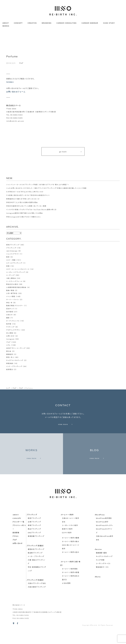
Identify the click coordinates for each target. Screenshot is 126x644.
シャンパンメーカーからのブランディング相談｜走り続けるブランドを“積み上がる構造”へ (38, 185)
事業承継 (10, 364)
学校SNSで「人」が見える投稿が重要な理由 (22, 203)
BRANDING (47, 23)
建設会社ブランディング (36, 563)
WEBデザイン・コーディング (16, 349)
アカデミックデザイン (13, 330)
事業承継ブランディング (36, 550)
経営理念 (10, 370)
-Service (98, 563)
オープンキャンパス (13, 321)
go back (71, 152)
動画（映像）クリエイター (15, 306)
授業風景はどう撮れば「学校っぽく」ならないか (23, 199)
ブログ (21, 63)
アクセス (16, 550)
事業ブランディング (34, 539)
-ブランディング (32, 529)
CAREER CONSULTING (67, 23)
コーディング (11, 276)
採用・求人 (10, 358)
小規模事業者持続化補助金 (16, 288)
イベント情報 (11, 297)
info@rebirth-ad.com (15, 121)
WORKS (6, 26)
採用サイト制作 (67, 543)
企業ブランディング (34, 536)
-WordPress (99, 529)
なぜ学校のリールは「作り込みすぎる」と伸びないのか (25, 192)
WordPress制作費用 (104, 532)
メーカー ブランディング (36, 570)
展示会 (9, 352)
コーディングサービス (103, 578)
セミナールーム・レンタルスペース (18, 270)
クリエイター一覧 (18, 536)
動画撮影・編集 (101, 567)
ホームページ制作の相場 (71, 586)
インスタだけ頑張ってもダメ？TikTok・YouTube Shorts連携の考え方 (32, 210)
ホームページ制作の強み (71, 555)
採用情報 (16, 547)
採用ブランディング (13, 245)
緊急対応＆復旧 (12, 285)
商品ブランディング (34, 543)
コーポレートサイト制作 (70, 539)
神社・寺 (9, 303)
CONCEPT (18, 23)
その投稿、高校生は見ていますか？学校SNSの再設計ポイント (28, 196)
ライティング (10, 327)
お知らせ (10, 315)
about (16, 529)
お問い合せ (10, 336)
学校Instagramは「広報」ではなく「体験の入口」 (24, 217)
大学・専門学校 (12, 294)
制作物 (9, 324)
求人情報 (10, 333)
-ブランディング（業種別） (35, 560)
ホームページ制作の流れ (71, 566)
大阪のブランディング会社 (37, 597)
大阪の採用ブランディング (37, 601)
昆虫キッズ (10, 309)
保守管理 (10, 312)
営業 (8, 266)
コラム (8, 346)
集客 (8, 257)
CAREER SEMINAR (90, 23)
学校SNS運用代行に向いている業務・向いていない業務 (26, 206)
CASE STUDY (109, 23)
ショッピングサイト (13, 254)
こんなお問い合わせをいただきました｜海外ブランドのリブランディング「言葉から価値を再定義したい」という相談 (47, 189)
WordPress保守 (102, 536)
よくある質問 (66, 597)
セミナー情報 (11, 260)
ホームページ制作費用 (70, 583)
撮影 (8, 318)
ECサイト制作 (67, 547)
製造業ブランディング (35, 567)
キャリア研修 (100, 574)
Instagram (10, 339)
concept (17, 532)
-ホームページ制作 (67, 529)
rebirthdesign (12, 251)
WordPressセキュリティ (105, 539)
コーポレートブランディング (16, 273)
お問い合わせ (18, 557)
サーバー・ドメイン (13, 300)
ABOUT (6, 23)
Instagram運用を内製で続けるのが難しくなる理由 (25, 214)
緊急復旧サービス (102, 581)
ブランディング (11, 248)
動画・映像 (10, 291)
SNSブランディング (34, 547)
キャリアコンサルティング (15, 361)
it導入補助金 (11, 279)
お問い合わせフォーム (16, 92)
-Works (97, 591)
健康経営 (10, 355)
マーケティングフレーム (14, 282)
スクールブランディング (14, 263)
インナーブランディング (14, 367)
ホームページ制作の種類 (71, 552)
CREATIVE (32, 23)
